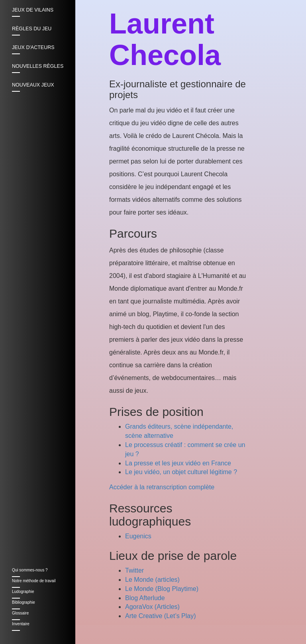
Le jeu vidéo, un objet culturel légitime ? (181, 472)
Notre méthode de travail (34, 581)
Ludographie (23, 592)
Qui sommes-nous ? (30, 570)
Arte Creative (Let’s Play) (161, 616)
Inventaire (21, 624)
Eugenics (138, 536)
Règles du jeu (32, 29)
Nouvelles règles (38, 66)
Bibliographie (24, 602)
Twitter (134, 570)
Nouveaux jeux (33, 85)
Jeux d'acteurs (33, 47)
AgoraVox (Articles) (152, 607)
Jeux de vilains (33, 10)
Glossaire (20, 613)
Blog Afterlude (145, 598)
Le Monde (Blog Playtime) (162, 589)
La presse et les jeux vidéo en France (178, 463)
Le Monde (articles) (152, 580)
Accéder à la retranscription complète (162, 487)
